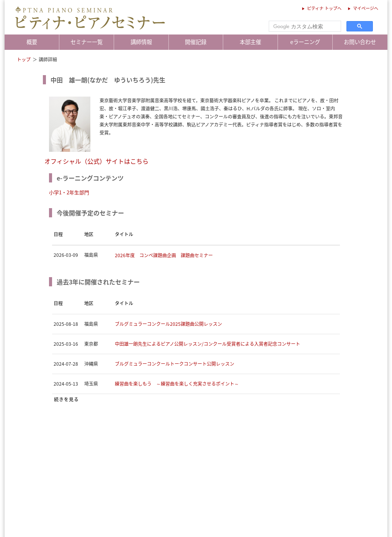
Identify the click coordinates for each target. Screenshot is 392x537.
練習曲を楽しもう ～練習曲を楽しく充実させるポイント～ (177, 421)
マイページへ (366, 8)
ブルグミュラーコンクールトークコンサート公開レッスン (175, 401)
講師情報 (141, 42)
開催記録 (196, 42)
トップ (24, 59)
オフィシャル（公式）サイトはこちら (96, 161)
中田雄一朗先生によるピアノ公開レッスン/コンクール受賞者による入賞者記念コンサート (207, 381)
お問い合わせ (360, 42)
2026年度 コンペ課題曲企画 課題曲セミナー (164, 293)
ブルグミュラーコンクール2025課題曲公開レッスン (168, 361)
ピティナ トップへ (323, 8)
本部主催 (250, 42)
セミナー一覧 (87, 42)
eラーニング (305, 42)
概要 (32, 42)
